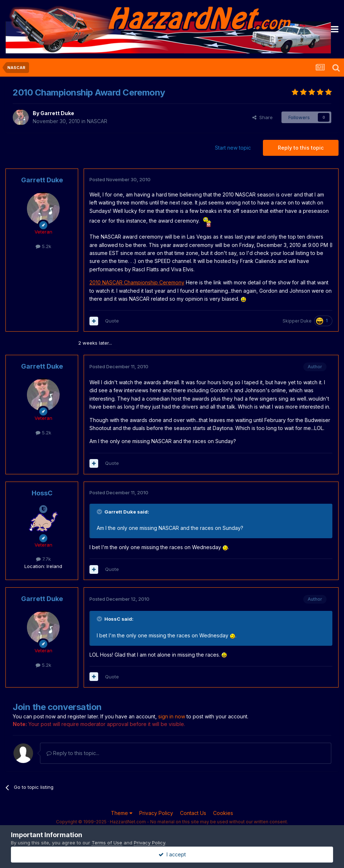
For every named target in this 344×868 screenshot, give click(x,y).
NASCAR (97, 121)
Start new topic (233, 148)
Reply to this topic (301, 148)
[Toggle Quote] (100, 512)
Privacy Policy (156, 813)
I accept (172, 854)
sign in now (172, 716)
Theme (122, 813)
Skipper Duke (297, 321)
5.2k (43, 246)
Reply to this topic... (73, 753)
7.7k (43, 559)
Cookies (223, 813)
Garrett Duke (57, 113)
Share (263, 117)
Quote (112, 321)
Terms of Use (107, 843)
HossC (42, 493)
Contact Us (193, 813)
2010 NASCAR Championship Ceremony (137, 282)
